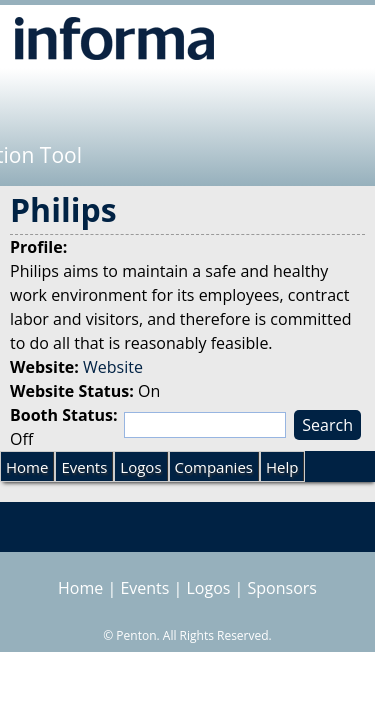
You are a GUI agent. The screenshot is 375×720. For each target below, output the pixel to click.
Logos (140, 467)
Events (84, 467)
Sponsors (282, 588)
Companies (214, 467)
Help (282, 467)
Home (27, 467)
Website (113, 367)
